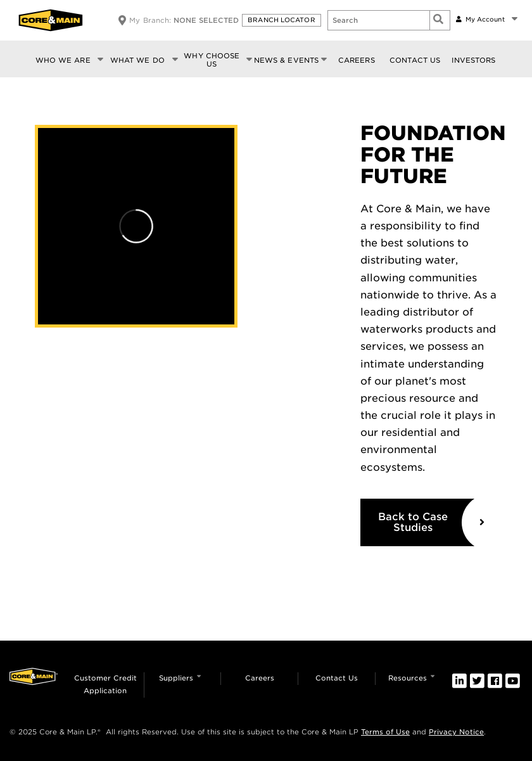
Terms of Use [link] (385, 732)
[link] (459, 681)
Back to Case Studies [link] (413, 522)
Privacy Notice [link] (456, 732)
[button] (283, 20)
